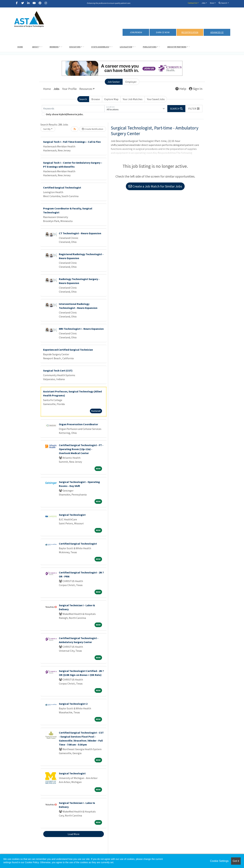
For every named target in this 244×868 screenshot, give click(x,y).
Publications (150, 47)
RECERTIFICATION (190, 32)
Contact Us (192, 3)
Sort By (47, 129)
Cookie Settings (219, 861)
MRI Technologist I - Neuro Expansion (81, 329)
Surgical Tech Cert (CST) (58, 371)
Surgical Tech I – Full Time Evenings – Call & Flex (72, 142)
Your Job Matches (133, 99)
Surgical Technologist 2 (73, 704)
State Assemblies (100, 47)
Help (181, 89)
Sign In (196, 89)
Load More (74, 834)
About (35, 47)
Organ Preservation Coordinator (78, 424)
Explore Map (111, 99)
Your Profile (69, 89)
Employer (131, 82)
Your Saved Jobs (156, 99)
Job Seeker (114, 82)
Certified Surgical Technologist (62, 187)
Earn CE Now (163, 32)
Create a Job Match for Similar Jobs (155, 186)
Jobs (203, 3)
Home (20, 47)
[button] (194, 109)
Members (54, 47)
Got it (236, 861)
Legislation (126, 47)
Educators (75, 47)
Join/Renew (136, 32)
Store (212, 3)
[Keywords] (73, 109)
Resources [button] (86, 89)
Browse (96, 99)
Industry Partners (177, 47)
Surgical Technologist (72, 515)
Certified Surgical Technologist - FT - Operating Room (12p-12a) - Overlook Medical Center (81, 449)
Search (223, 3)
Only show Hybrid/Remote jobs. (65, 114)
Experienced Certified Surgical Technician (68, 350)
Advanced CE (217, 32)
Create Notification (93, 129)
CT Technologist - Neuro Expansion (80, 233)
